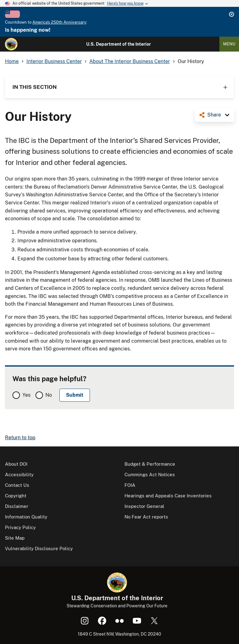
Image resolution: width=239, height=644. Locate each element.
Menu (229, 44)
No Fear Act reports (146, 517)
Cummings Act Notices (150, 475)
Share (214, 115)
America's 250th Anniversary (59, 22)
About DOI (16, 464)
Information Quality (26, 517)
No (49, 395)
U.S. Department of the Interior (119, 44)
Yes (26, 395)
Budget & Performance (150, 464)
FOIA (130, 485)
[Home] (11, 44)
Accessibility (19, 475)
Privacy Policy (20, 527)
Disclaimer (17, 506)
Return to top (20, 438)
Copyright (16, 496)
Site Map (15, 538)
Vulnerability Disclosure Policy (39, 548)
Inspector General (144, 506)
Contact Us (17, 485)
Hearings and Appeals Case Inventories (168, 496)
